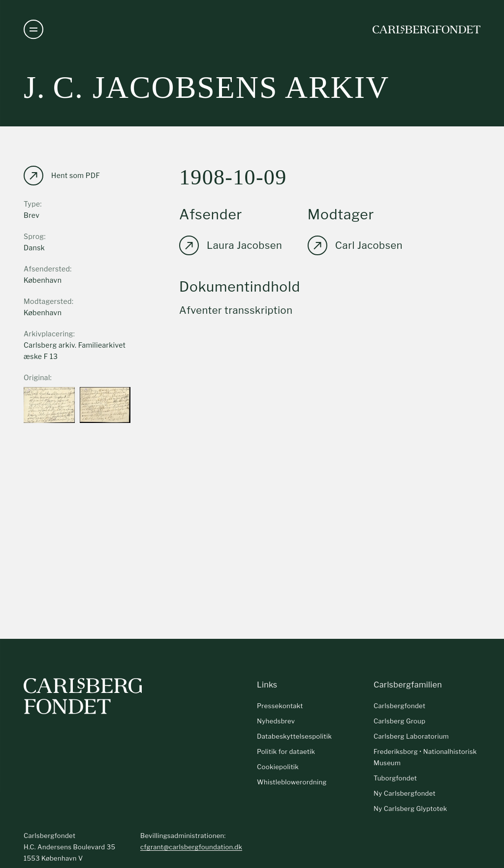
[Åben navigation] (33, 30)
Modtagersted (48, 301)
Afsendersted (47, 269)
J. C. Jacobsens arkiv (206, 87)
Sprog (34, 236)
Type (32, 204)
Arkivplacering (48, 334)
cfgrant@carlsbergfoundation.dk (191, 847)
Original (37, 377)
